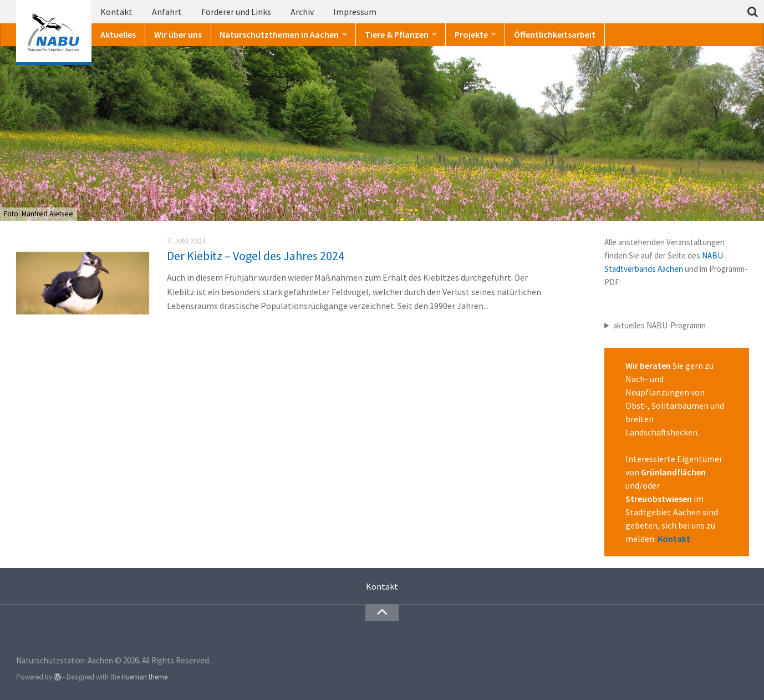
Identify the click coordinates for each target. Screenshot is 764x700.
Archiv (302, 12)
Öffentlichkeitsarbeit (555, 34)
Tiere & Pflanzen (397, 34)
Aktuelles (118, 34)
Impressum (355, 12)
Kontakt (116, 12)
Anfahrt (167, 12)
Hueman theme (144, 677)
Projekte (471, 34)
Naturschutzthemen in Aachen (279, 34)
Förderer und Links (236, 12)
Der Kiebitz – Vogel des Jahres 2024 (256, 256)
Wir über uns (178, 34)
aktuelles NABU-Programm (659, 325)
